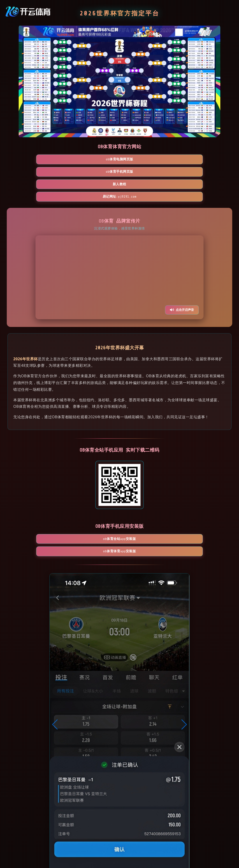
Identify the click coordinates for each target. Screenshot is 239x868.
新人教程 (147, 160)
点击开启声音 (182, 273)
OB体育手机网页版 (92, 160)
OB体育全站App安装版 (92, 503)
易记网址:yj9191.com (201, 160)
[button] (55, 676)
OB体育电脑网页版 (38, 160)
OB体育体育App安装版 (147, 503)
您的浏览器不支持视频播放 (119, 241)
